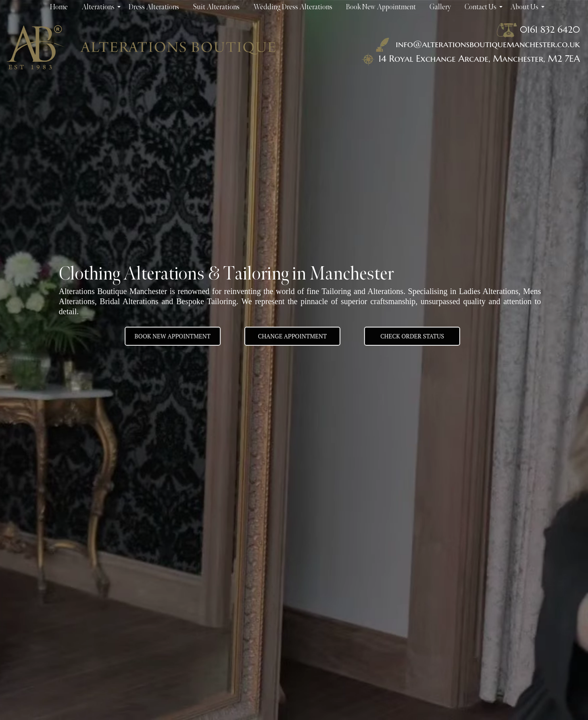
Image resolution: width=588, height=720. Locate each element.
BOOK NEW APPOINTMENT (167, 336)
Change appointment (293, 336)
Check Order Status (417, 336)
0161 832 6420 (550, 29)
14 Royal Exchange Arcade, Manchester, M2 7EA (479, 58)
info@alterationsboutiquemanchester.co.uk (476, 44)
